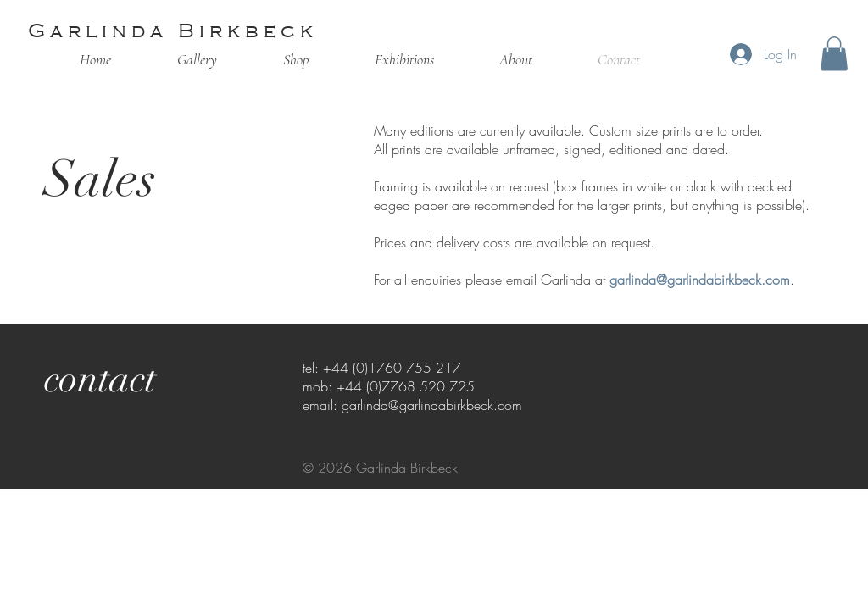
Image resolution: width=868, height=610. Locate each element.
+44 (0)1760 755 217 (392, 368)
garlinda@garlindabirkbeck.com (700, 280)
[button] (834, 54)
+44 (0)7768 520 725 (406, 386)
